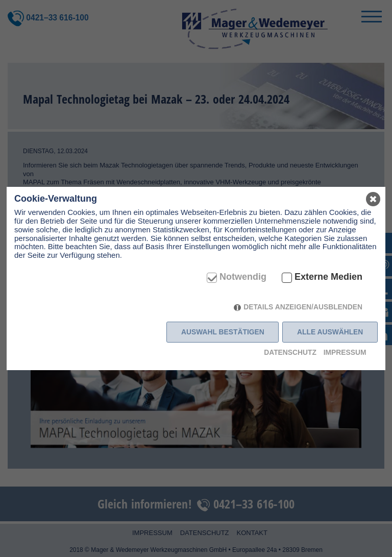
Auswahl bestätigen (223, 332)
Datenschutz (290, 352)
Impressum (345, 352)
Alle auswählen (330, 332)
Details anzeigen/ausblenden (303, 307)
